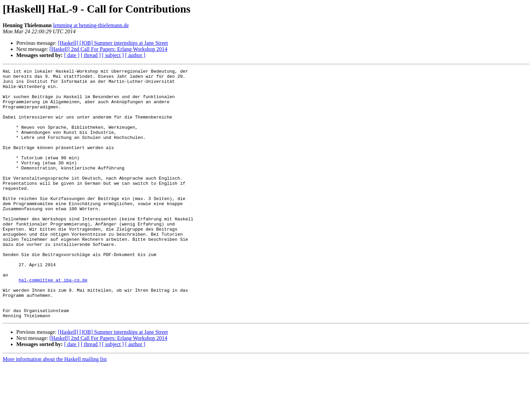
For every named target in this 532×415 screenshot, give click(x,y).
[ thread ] (91, 55)
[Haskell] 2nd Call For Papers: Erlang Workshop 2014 (108, 49)
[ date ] (72, 55)
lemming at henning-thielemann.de (91, 25)
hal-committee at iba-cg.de (53, 323)
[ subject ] (113, 55)
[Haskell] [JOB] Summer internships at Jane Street (113, 43)
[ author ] (135, 55)
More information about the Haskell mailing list (55, 409)
